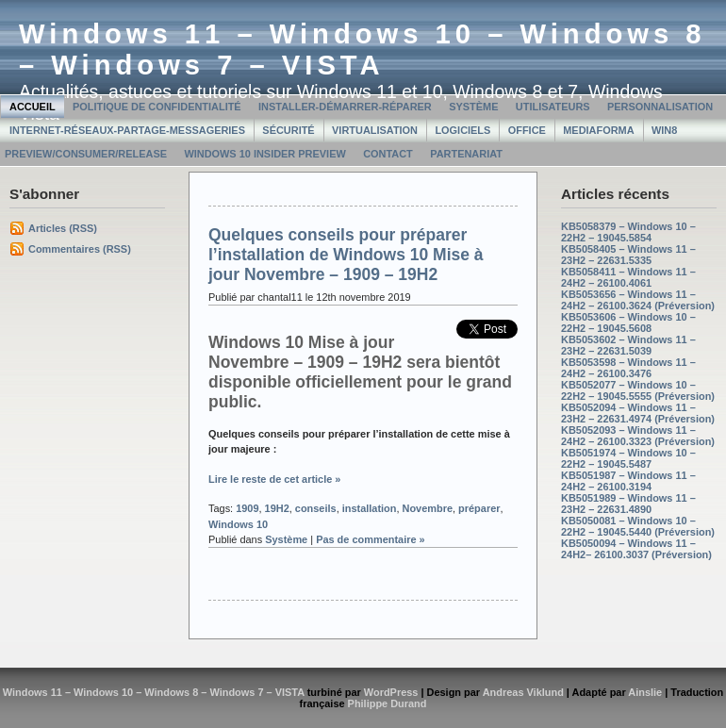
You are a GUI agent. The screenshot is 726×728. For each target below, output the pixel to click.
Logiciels (462, 130)
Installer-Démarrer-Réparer (345, 107)
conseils (316, 508)
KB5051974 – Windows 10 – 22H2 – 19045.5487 (628, 458)
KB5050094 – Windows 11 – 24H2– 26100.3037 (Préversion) (636, 549)
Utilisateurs (553, 107)
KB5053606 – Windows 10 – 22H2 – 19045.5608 (628, 323)
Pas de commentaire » (371, 539)
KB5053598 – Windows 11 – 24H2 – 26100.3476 (628, 368)
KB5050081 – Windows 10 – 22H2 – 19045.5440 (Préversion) (638, 526)
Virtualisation (375, 130)
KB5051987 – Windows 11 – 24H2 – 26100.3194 (628, 481)
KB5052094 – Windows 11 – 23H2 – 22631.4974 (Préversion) (638, 413)
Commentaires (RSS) (80, 249)
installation (370, 508)
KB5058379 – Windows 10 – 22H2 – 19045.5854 (628, 232)
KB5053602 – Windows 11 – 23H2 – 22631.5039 (628, 345)
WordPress (391, 692)
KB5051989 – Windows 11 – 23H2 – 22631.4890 (628, 504)
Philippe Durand (388, 703)
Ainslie (645, 692)
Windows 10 (238, 524)
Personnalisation (660, 107)
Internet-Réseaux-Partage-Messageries (127, 130)
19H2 (277, 508)
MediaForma (598, 130)
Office (527, 130)
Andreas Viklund (523, 692)
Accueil (33, 107)
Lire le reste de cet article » (274, 479)
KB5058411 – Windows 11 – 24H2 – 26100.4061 (628, 277)
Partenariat (466, 154)
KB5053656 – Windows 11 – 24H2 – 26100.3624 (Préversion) (638, 300)
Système (473, 107)
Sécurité (288, 130)
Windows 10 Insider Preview (264, 154)
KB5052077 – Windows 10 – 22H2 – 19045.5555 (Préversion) (638, 390)
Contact (388, 154)
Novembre (428, 508)
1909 (247, 508)
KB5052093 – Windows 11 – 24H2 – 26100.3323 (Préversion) (638, 436)
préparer (479, 508)
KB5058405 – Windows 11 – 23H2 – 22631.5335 (628, 255)
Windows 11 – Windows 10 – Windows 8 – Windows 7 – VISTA (363, 50)
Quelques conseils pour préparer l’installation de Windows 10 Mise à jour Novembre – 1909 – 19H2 (346, 255)
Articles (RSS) (63, 228)
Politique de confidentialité (157, 107)
